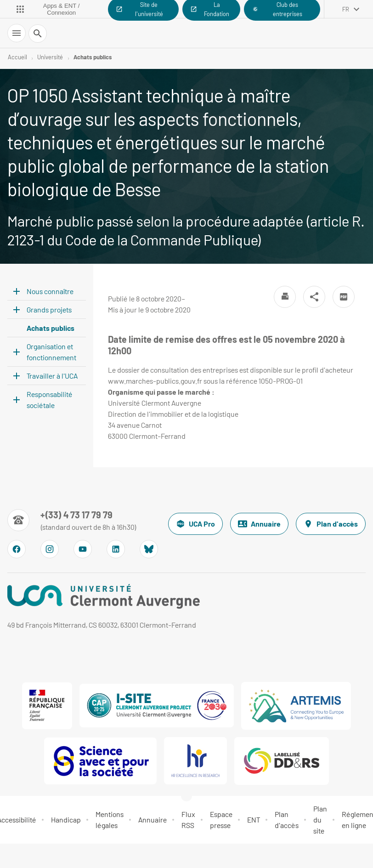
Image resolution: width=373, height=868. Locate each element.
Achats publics (93, 57)
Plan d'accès (331, 524)
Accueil (17, 57)
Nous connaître (50, 291)
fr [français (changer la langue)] (346, 9)
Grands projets (49, 309)
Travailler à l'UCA (52, 376)
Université (50, 57)
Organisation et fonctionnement (51, 352)
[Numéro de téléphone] (72, 520)
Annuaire (259, 524)
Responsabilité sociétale (50, 400)
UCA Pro (195, 524)
